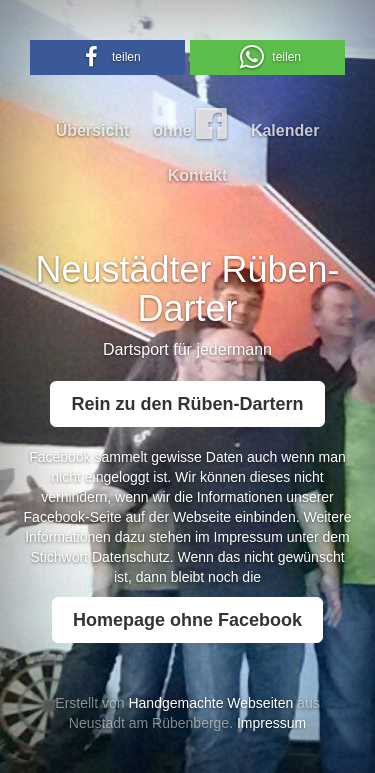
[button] (107, 57)
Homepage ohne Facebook (187, 620)
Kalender (285, 130)
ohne (190, 123)
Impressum (248, 537)
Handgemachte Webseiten (210, 703)
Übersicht (93, 130)
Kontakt (198, 175)
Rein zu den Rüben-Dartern (187, 404)
